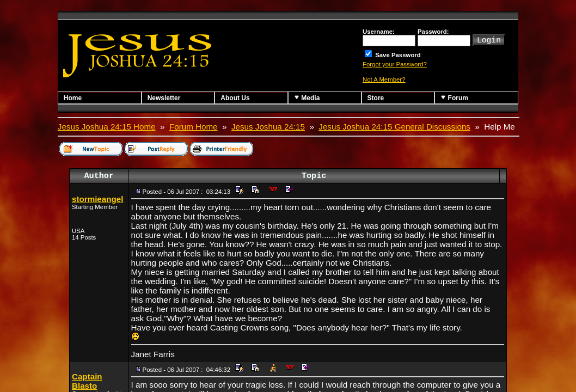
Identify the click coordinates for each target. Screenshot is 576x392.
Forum (454, 98)
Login (489, 39)
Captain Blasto (87, 381)
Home (73, 98)
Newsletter (164, 98)
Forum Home (194, 127)
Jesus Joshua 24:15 (268, 127)
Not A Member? (384, 79)
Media (307, 98)
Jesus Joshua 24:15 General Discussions (394, 127)
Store (376, 98)
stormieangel (98, 199)
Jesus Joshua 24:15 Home (107, 127)
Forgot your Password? (395, 64)
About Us (235, 98)
